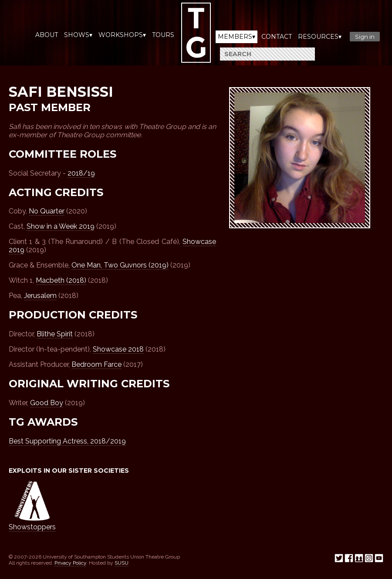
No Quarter (47, 211)
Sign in (365, 37)
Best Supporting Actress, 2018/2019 (67, 441)
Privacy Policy (70, 563)
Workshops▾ (122, 35)
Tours (163, 35)
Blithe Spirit (55, 334)
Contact (277, 37)
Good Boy (47, 403)
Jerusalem (40, 296)
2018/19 (81, 173)
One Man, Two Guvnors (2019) (120, 265)
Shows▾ (78, 35)
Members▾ (237, 37)
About (47, 35)
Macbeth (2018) (61, 280)
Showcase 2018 (118, 349)
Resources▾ (320, 37)
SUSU (122, 563)
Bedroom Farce (96, 364)
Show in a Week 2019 (61, 226)
